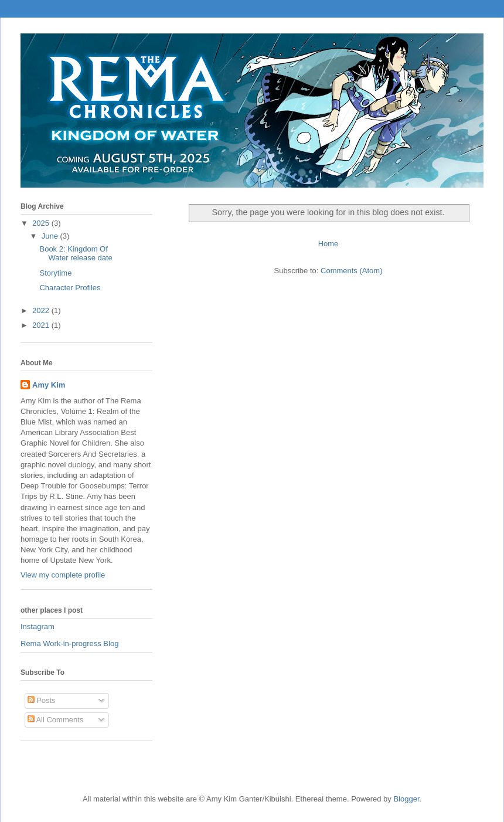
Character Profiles (70, 288)
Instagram (38, 626)
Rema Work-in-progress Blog (69, 643)
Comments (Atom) (351, 271)
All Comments (56, 720)
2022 (42, 310)
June (51, 236)
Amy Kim (49, 385)
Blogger (406, 799)
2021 (42, 325)
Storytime (55, 273)
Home (328, 244)
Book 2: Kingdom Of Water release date (76, 254)
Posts (42, 700)
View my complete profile (63, 575)
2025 (42, 223)
